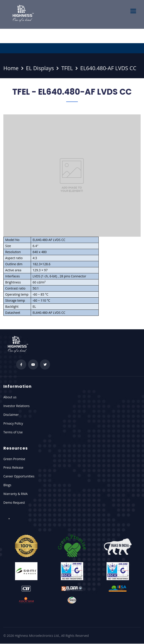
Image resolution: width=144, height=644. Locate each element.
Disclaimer (11, 415)
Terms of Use (13, 432)
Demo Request (14, 502)
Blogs (7, 485)
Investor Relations (16, 406)
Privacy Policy (13, 423)
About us (10, 397)
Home (11, 68)
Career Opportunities (19, 476)
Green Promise (14, 459)
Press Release (13, 467)
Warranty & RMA (15, 494)
